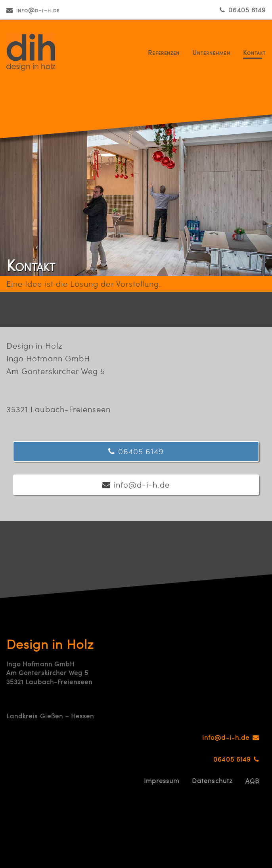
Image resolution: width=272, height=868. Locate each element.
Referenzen (164, 52)
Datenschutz (212, 780)
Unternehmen (211, 52)
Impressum (162, 780)
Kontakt (254, 52)
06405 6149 (247, 10)
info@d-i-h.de (38, 10)
